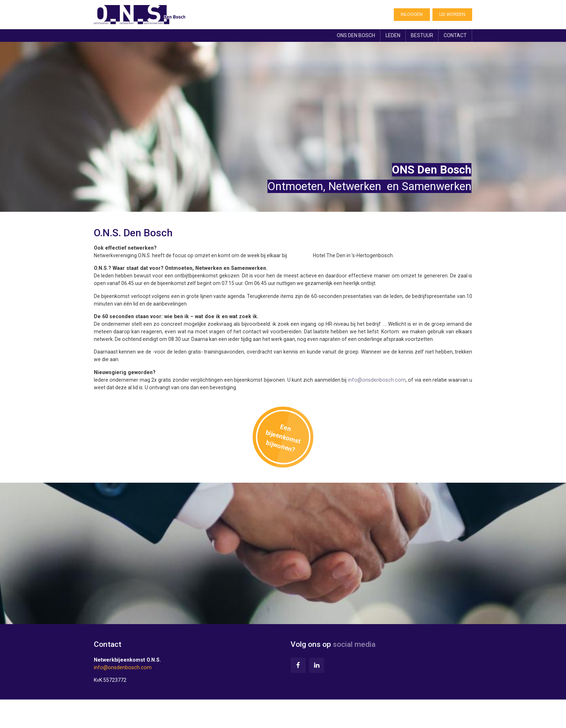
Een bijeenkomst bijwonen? (283, 440)
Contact (455, 37)
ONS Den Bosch (353, 37)
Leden (391, 37)
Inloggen (412, 15)
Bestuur (421, 37)
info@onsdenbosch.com (376, 381)
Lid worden (452, 15)
